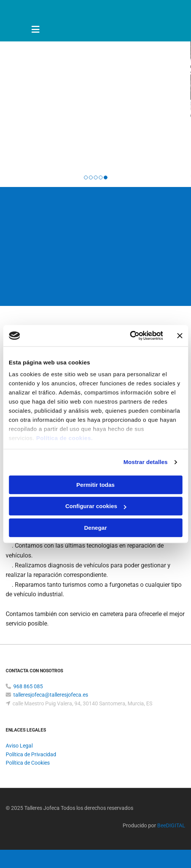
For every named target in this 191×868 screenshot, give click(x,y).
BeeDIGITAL (171, 825)
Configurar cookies (96, 506)
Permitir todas (95, 485)
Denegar (95, 528)
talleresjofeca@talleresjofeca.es (51, 695)
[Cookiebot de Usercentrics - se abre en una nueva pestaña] (130, 336)
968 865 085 (28, 686)
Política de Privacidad (31, 754)
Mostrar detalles (146, 462)
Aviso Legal (19, 746)
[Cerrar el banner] (180, 336)
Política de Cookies (28, 763)
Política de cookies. (64, 438)
